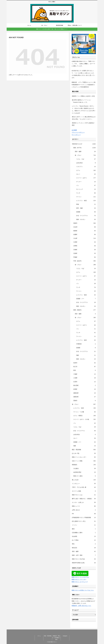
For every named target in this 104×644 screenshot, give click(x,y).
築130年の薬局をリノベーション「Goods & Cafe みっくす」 (81, 101)
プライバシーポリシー (78, 132)
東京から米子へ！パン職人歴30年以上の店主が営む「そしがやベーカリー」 (84, 118)
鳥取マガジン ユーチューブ (80, 582)
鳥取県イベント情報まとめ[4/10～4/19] (83, 96)
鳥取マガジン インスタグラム (80, 577)
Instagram (65, 636)
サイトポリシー (76, 135)
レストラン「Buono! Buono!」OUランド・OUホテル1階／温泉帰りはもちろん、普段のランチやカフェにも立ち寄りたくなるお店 (84, 110)
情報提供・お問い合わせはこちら (81, 606)
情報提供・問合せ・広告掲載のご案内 (56, 638)
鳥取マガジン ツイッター (79, 579)
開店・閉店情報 (48, 636)
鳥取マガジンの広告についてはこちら (83, 590)
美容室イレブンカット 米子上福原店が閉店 (83, 124)
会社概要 (74, 130)
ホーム (39, 636)
